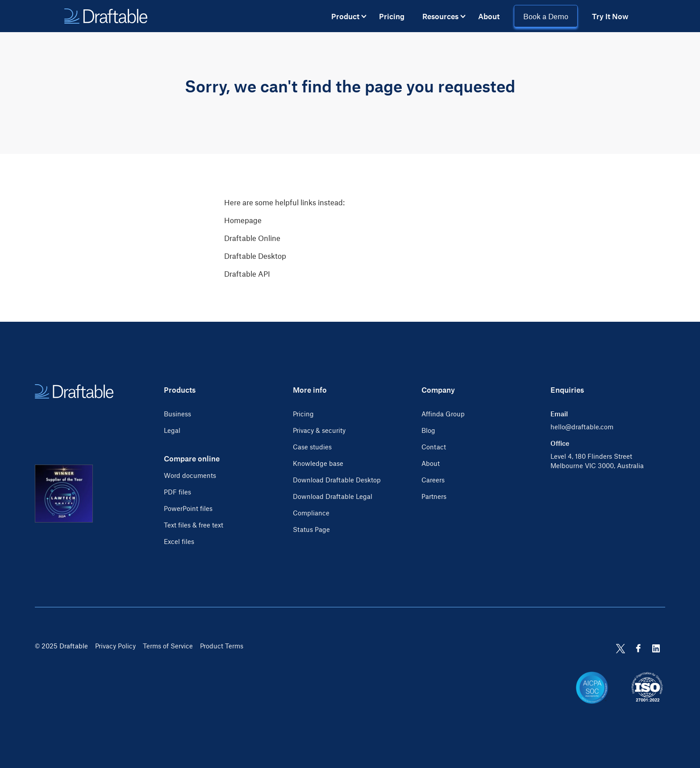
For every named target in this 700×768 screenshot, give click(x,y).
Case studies (312, 447)
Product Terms (222, 646)
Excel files (179, 541)
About (489, 16)
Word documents (190, 475)
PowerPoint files (188, 508)
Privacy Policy (115, 646)
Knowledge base (318, 463)
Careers (433, 480)
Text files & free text (194, 525)
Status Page (311, 529)
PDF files (177, 492)
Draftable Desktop (255, 256)
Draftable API (247, 274)
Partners (434, 496)
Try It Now (610, 16)
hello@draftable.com (582, 427)
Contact (434, 447)
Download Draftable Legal (333, 496)
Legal (172, 430)
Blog (428, 430)
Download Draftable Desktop (337, 480)
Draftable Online (252, 238)
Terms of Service (168, 646)
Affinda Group (443, 414)
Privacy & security (319, 430)
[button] (349, 16)
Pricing (392, 16)
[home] (106, 16)
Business (177, 414)
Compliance (311, 513)
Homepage (243, 220)
